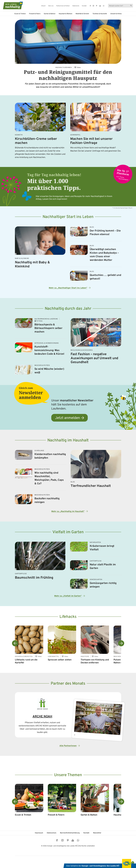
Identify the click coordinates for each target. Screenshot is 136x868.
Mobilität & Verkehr (82, 14)
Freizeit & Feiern (35, 14)
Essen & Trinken (20, 14)
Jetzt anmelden (67, 418)
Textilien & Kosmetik (100, 14)
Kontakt (84, 6)
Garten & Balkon (50, 14)
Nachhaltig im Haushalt (68, 440)
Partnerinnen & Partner (63, 6)
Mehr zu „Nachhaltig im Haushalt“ (68, 511)
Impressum (39, 833)
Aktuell (43, 6)
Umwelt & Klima (116, 14)
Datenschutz (52, 833)
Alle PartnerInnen (68, 746)
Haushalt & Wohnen (65, 14)
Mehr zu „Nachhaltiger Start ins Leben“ (68, 288)
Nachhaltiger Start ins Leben (68, 217)
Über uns (51, 6)
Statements (76, 6)
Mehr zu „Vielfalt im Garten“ (68, 596)
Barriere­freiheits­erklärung (70, 833)
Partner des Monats (68, 684)
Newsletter (97, 833)
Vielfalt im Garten (68, 532)
